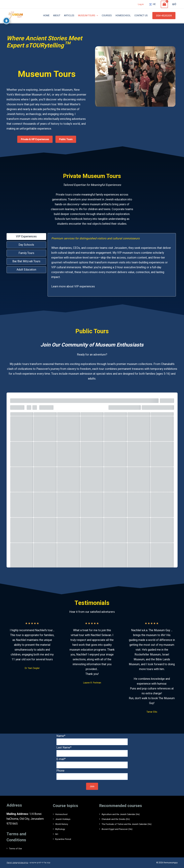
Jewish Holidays (65, 819)
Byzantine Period (66, 838)
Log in (141, 4)
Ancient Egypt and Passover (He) (122, 829)
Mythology (62, 829)
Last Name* (92, 751)
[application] (97, 16)
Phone (92, 774)
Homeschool (63, 814)
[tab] (26, 237)
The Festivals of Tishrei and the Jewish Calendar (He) (135, 824)
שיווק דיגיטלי (12, 863)
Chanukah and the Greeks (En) (120, 819)
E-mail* (92, 763)
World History (64, 824)
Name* (92, 740)
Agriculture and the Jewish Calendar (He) (127, 814)
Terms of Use (17, 848)
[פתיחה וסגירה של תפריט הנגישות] (6, 21)
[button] (164, 16)
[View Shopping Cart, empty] (164, 4)
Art (57, 834)
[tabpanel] (112, 265)
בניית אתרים (23, 863)
